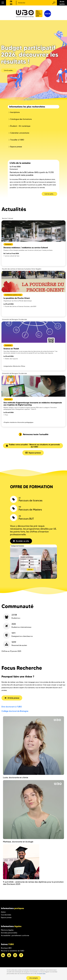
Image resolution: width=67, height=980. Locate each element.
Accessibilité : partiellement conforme (15, 935)
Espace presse (16, 147)
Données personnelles (9, 933)
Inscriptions (15, 112)
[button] (3, 3)
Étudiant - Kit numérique (20, 126)
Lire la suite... (9, 70)
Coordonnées (6, 915)
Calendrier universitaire (20, 133)
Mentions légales (7, 930)
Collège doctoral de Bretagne (15, 711)
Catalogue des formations (21, 119)
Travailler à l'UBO (17, 140)
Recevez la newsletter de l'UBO (13, 951)
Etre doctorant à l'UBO (12, 707)
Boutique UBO (6, 948)
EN (11, 4)
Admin (3, 912)
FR (11, 1)
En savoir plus (41, 974)
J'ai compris (33, 978)
